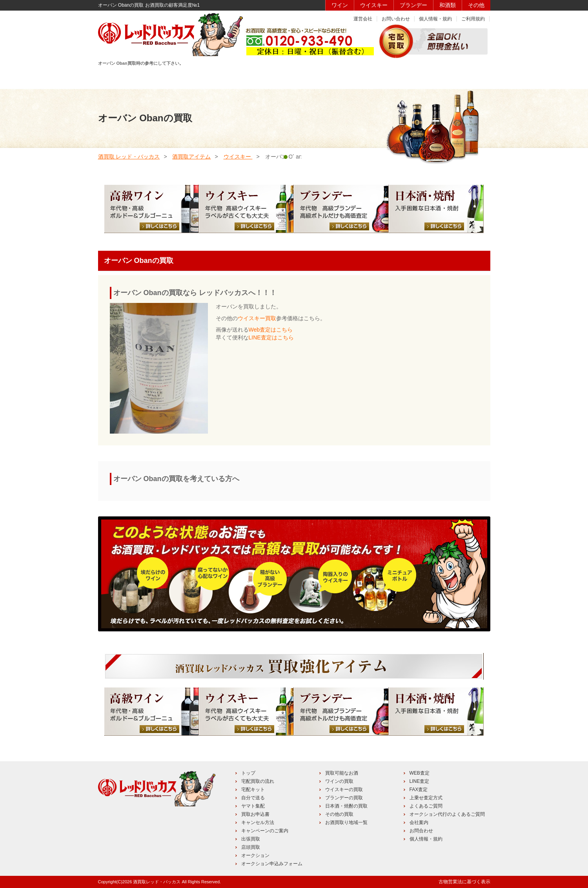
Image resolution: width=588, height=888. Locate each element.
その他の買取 (339, 814)
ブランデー (413, 5)
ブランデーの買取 (344, 798)
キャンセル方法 (258, 822)
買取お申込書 (255, 814)
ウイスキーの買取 (344, 790)
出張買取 (251, 839)
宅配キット (253, 790)
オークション (255, 855)
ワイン (340, 5)
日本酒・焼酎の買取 (346, 806)
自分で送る (253, 798)
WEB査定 (420, 773)
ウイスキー (374, 5)
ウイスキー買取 (257, 318)
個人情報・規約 (435, 19)
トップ (248, 773)
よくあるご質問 (426, 806)
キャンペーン (404, 77)
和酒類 (448, 5)
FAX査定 (419, 790)
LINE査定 (420, 781)
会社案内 (419, 822)
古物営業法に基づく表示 (464, 882)
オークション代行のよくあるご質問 (447, 814)
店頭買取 (251, 847)
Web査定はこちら (271, 330)
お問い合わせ (396, 19)
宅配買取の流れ (258, 781)
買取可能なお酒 (342, 773)
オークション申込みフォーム (272, 864)
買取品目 (293, 77)
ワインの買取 (339, 781)
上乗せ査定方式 (426, 798)
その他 (476, 5)
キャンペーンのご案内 (265, 831)
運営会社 (363, 19)
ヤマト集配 (253, 806)
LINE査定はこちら (271, 337)
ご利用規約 (473, 19)
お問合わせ (421, 831)
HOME (126, 77)
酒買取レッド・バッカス (157, 882)
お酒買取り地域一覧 (346, 822)
